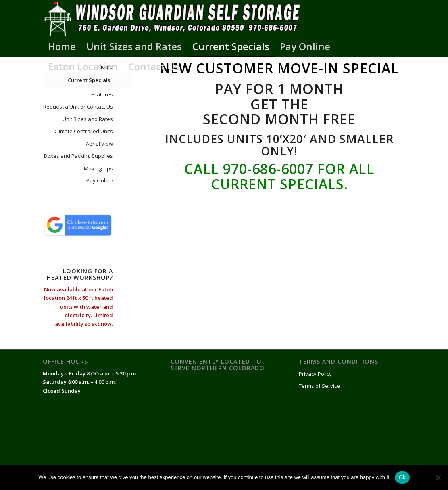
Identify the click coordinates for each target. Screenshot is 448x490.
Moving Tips (98, 168)
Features (102, 94)
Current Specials (89, 80)
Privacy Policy (315, 374)
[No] (438, 477)
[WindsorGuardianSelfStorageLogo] (174, 18)
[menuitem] (62, 46)
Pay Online (100, 180)
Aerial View (99, 144)
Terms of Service (319, 386)
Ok (402, 477)
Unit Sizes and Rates (88, 119)
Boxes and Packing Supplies (78, 156)
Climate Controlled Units (84, 131)
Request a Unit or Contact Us (78, 107)
